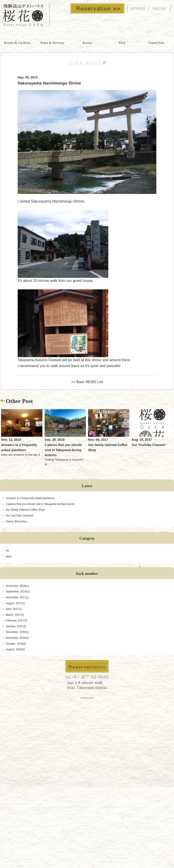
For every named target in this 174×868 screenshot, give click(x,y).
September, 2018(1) (18, 592)
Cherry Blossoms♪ (17, 521)
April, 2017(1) (14, 609)
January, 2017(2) (16, 626)
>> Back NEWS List (87, 382)
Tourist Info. (157, 43)
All (7, 551)
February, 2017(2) (16, 620)
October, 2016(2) (16, 644)
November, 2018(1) (17, 586)
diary (9, 557)
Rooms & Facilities (17, 43)
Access (87, 43)
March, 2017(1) (15, 615)
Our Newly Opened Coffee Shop (25, 510)
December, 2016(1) (17, 632)
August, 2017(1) (15, 603)
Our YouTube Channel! (19, 516)
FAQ (122, 43)
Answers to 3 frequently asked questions (30, 498)
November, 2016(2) (17, 638)
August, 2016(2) (15, 649)
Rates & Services (52, 43)
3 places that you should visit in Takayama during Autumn (40, 504)
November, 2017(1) (17, 597)
